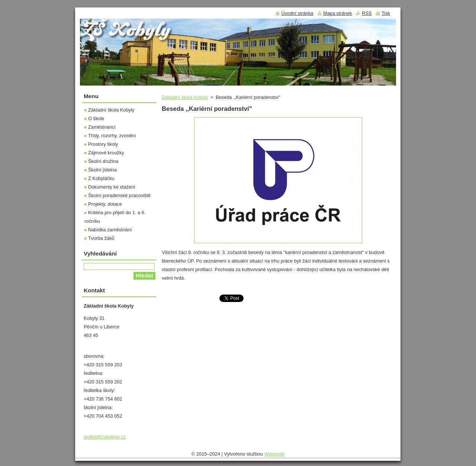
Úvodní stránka (297, 13)
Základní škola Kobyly (185, 97)
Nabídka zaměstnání (110, 230)
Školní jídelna (102, 170)
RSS (367, 13)
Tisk (386, 13)
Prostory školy (103, 144)
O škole (96, 118)
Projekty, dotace (105, 204)
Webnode (275, 454)
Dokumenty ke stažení (112, 187)
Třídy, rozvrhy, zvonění (112, 136)
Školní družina (103, 161)
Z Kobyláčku (101, 178)
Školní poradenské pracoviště (119, 195)
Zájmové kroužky (106, 153)
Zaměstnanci (102, 127)
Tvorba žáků (101, 238)
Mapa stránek (338, 13)
